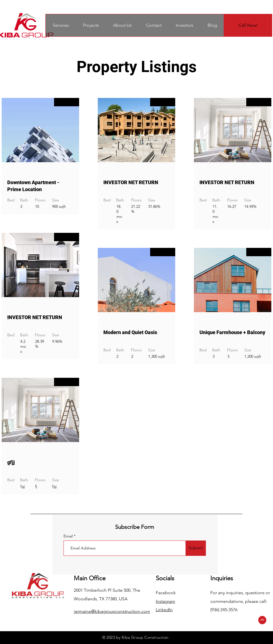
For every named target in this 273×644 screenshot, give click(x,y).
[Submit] (196, 548)
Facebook (166, 593)
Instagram (165, 601)
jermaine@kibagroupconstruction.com (112, 611)
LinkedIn (164, 610)
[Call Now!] (248, 25)
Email (69, 536)
